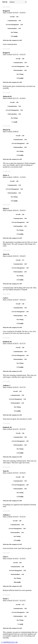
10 (9, 642)
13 (14, 642)
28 (16, 642)
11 (11, 642)
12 (12, 642)
